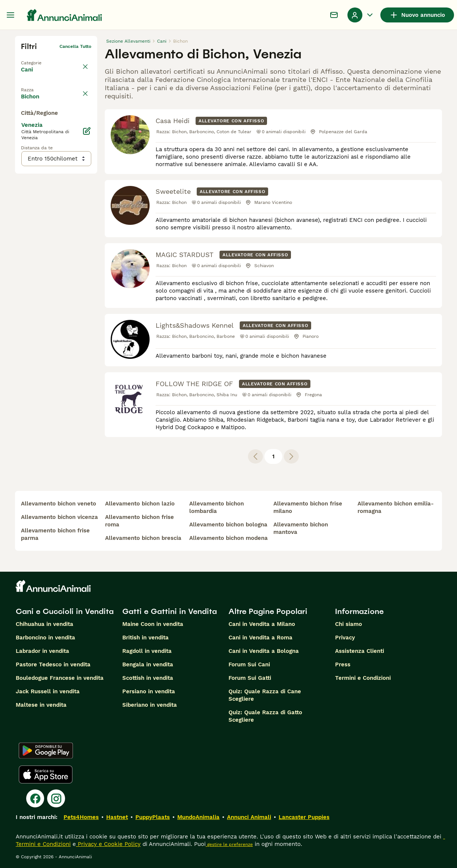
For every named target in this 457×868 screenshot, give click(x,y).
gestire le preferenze (229, 844)
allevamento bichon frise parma (55, 534)
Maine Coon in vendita (153, 624)
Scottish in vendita (148, 678)
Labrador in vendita (42, 651)
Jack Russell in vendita (48, 691)
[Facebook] (35, 798)
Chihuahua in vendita (45, 624)
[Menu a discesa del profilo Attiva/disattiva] (361, 15)
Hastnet (117, 817)
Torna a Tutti (36, 58)
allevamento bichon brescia (143, 538)
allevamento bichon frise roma (139, 521)
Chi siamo (349, 624)
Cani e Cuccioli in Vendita (65, 611)
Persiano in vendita (149, 691)
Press (343, 664)
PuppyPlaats (153, 817)
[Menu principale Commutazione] (10, 15)
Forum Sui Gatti (250, 678)
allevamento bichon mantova (301, 528)
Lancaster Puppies (304, 817)
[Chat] (334, 15)
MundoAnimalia (198, 817)
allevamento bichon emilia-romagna (396, 507)
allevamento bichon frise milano (308, 507)
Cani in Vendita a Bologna (264, 651)
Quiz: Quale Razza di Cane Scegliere (265, 695)
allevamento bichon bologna (228, 525)
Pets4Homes (81, 817)
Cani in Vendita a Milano (262, 624)
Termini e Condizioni (363, 678)
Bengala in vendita (148, 664)
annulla (83, 88)
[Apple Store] (46, 774)
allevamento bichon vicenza (59, 517)
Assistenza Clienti (360, 651)
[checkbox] (25, 123)
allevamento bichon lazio (140, 504)
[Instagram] (56, 798)
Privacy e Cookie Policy (108, 844)
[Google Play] (46, 751)
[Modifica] (87, 281)
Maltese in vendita (41, 705)
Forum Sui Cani (249, 664)
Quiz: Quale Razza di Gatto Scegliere (265, 716)
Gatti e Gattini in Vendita (170, 611)
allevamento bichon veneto (59, 504)
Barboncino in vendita (45, 638)
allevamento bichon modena (228, 538)
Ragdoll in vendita (147, 651)
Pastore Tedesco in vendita (53, 664)
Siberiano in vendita (150, 705)
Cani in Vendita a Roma (260, 638)
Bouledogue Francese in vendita (60, 678)
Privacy (345, 638)
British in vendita (145, 638)
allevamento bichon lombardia (217, 507)
